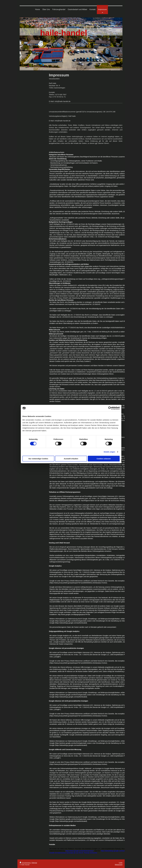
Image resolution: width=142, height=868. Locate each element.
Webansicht (119, 865)
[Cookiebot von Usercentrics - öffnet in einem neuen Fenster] (110, 408)
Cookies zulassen (104, 459)
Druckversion (25, 863)
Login (121, 863)
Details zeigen (109, 452)
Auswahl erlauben (71, 459)
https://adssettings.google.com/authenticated (116, 851)
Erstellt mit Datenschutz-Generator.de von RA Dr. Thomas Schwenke (73, 853)
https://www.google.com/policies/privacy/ (80, 851)
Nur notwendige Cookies (38, 459)
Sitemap (34, 863)
